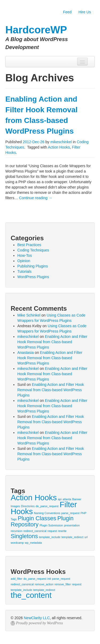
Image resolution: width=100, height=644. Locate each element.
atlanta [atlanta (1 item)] (67, 499)
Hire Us (85, 12)
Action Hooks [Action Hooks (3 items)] (34, 497)
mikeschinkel (61, 142)
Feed (67, 12)
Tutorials (24, 271)
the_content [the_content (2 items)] (31, 595)
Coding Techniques (33, 250)
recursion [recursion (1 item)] (17, 531)
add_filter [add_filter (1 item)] (17, 579)
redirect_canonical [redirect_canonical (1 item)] (35, 531)
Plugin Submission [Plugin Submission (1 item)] (51, 525)
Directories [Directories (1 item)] (28, 506)
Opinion (24, 261)
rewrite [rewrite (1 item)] (62, 531)
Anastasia (25, 353)
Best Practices (29, 245)
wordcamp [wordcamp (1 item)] (17, 543)
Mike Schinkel (29, 315)
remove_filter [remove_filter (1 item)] (63, 584)
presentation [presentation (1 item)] (72, 525)
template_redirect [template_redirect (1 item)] (72, 537)
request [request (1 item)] (52, 531)
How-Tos (25, 255)
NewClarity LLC (37, 618)
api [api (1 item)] (60, 499)
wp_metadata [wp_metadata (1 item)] (33, 543)
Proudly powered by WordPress (39, 623)
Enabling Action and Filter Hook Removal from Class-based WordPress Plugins (52, 342)
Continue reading (36, 198)
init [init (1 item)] (49, 579)
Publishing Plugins (33, 266)
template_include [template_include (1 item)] (50, 537)
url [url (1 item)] (86, 537)
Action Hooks (59, 147)
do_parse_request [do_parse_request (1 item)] (47, 506)
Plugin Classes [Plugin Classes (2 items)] (37, 518)
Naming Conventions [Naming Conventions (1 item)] (47, 513)
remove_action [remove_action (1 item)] (44, 584)
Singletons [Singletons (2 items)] (24, 536)
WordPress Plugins (33, 277)
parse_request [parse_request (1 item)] (70, 513)
